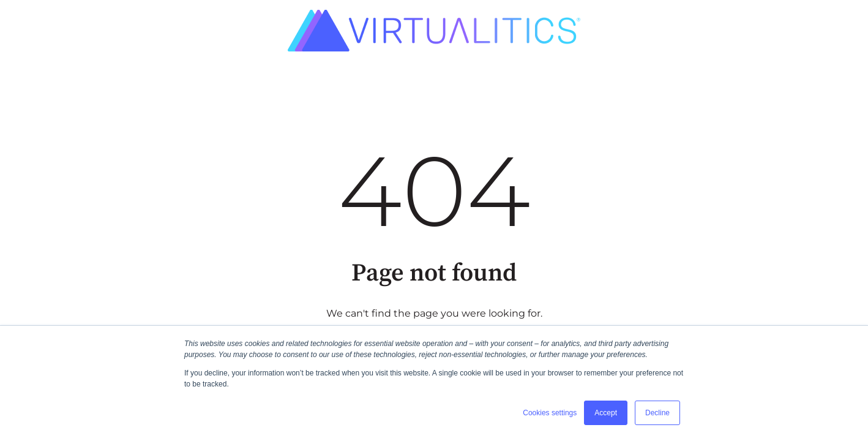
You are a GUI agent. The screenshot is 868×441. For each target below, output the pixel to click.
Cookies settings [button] (550, 413)
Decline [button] (657, 413)
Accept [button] (606, 413)
